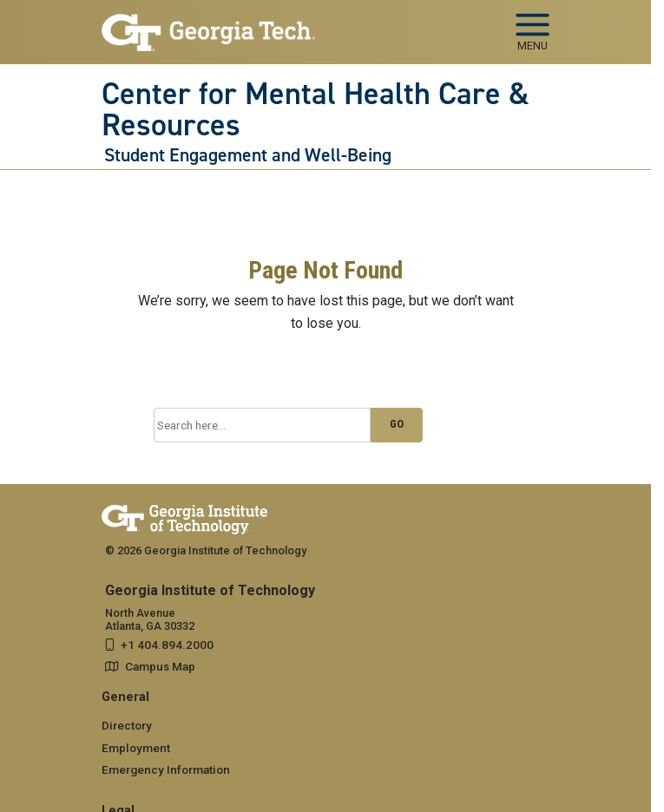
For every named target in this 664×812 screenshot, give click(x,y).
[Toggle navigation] (533, 26)
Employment (136, 748)
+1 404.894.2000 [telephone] (167, 645)
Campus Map (160, 666)
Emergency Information (166, 769)
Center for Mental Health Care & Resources (316, 110)
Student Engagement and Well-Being (248, 155)
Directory (127, 725)
